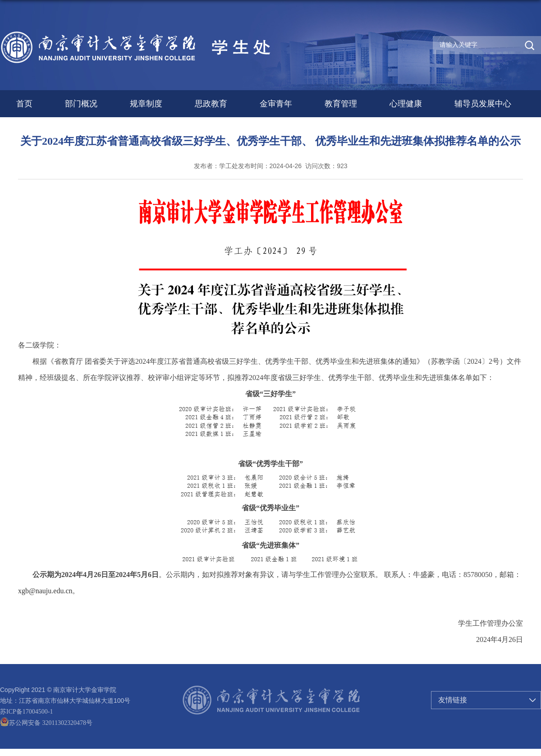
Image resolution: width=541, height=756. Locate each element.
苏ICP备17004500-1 (26, 712)
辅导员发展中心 (483, 104)
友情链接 (453, 700)
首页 (24, 104)
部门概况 (81, 104)
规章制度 (146, 104)
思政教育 (211, 104)
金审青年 (276, 104)
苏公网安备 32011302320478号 (46, 723)
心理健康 (406, 104)
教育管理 (341, 104)
